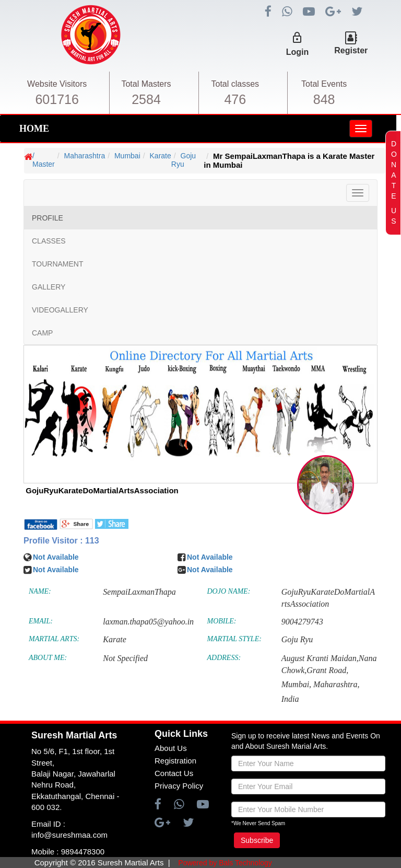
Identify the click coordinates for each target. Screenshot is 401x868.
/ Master (44, 160)
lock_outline (297, 38)
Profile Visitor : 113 (61, 541)
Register (351, 50)
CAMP (42, 333)
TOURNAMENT (58, 264)
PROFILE (48, 218)
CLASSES (49, 241)
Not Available (56, 557)
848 (324, 99)
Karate (161, 156)
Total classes (235, 84)
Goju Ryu (184, 160)
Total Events (324, 84)
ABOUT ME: (48, 658)
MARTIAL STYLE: (234, 639)
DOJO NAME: (229, 591)
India (290, 699)
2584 (146, 99)
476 (235, 99)
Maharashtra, (336, 684)
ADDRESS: (224, 658)
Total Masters (146, 84)
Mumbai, (296, 684)
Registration (175, 761)
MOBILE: (222, 621)
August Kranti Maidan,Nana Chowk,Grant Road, (329, 664)
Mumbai (127, 156)
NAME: (40, 591)
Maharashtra (85, 156)
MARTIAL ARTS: (54, 639)
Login (298, 52)
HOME (34, 129)
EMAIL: (41, 621)
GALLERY (49, 287)
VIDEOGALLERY (60, 310)
